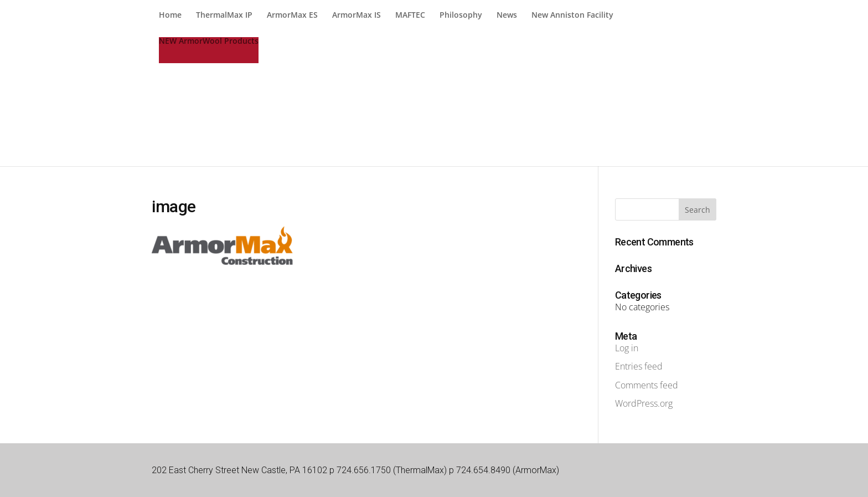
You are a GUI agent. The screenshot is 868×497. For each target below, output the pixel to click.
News (507, 16)
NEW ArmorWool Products (209, 42)
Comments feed (647, 385)
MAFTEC (410, 16)
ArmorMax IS (356, 16)
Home (170, 16)
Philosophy (461, 16)
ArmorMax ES (292, 16)
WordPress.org (644, 403)
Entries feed (639, 366)
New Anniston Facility (572, 16)
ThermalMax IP (224, 16)
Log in (627, 348)
